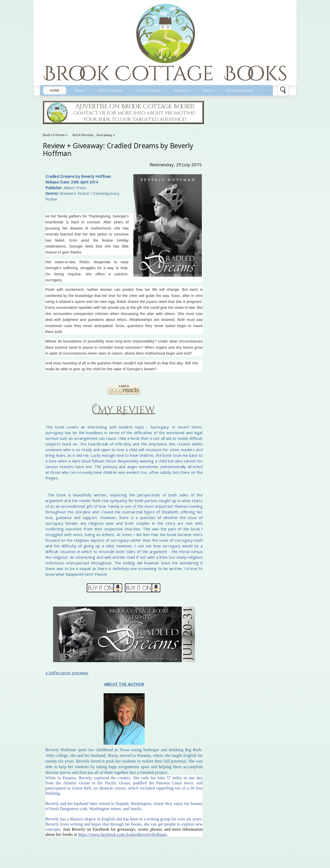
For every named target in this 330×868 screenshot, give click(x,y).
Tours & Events (148, 90)
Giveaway (104, 135)
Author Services (110, 90)
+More (207, 90)
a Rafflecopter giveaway (67, 673)
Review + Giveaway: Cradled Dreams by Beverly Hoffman (118, 150)
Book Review (83, 135)
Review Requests (240, 90)
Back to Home (54, 135)
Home (55, 90)
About (79, 90)
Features (181, 90)
